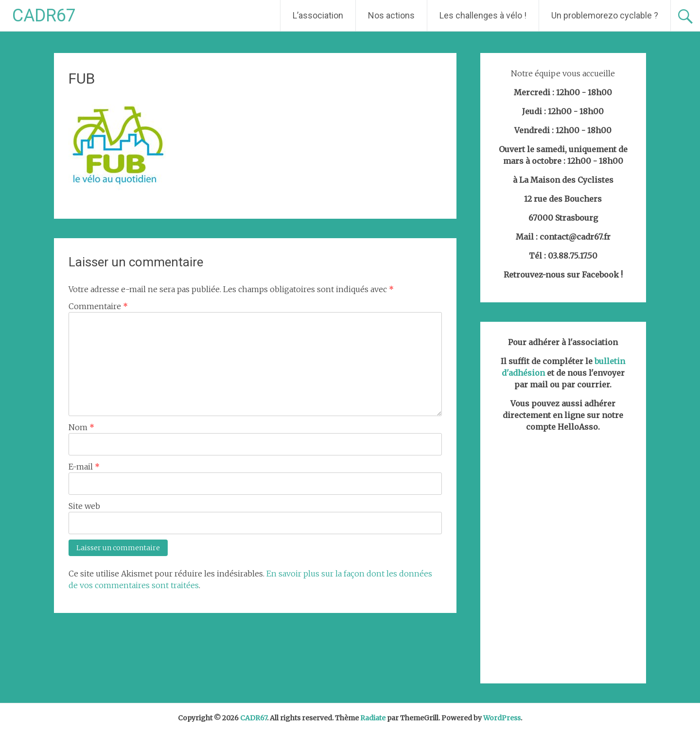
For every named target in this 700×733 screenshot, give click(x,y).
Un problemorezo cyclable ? (605, 15)
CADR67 (44, 16)
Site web (84, 506)
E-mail (84, 467)
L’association (318, 15)
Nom (81, 427)
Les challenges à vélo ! (483, 15)
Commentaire (98, 306)
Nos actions (391, 15)
